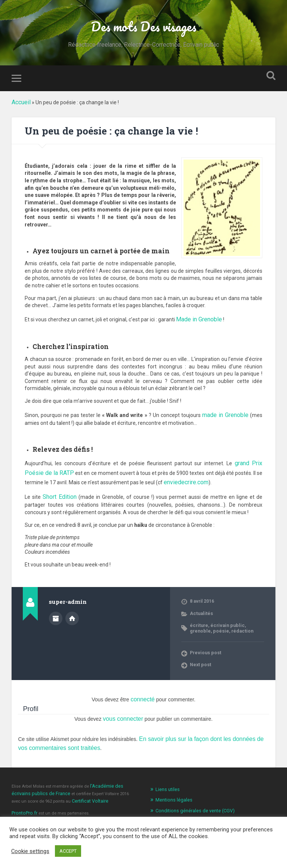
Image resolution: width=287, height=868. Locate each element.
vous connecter (123, 704)
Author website (72, 606)
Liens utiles (166, 772)
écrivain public (224, 613)
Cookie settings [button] (30, 851)
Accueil (20, 103)
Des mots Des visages (143, 27)
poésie (197, 618)
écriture (198, 613)
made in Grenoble (227, 412)
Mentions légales (172, 781)
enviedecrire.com (164, 473)
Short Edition (58, 485)
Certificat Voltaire (78, 782)
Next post (200, 652)
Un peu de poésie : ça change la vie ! (115, 131)
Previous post (205, 640)
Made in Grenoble (197, 318)
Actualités (200, 601)
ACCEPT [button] (68, 851)
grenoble (251, 613)
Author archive (56, 606)
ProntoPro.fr (24, 793)
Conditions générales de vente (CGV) (191, 792)
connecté (143, 686)
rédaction (217, 618)
